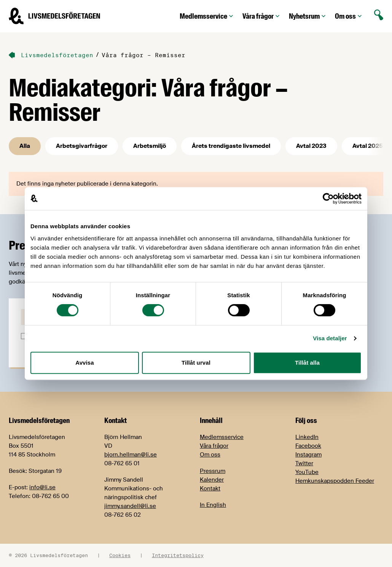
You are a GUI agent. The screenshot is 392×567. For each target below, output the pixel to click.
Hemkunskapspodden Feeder (335, 481)
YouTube (307, 472)
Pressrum (213, 471)
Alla (25, 146)
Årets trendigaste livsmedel (231, 146)
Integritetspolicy (178, 555)
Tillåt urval (196, 363)
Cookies (120, 555)
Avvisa (84, 363)
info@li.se (42, 487)
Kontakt (210, 489)
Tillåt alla (307, 363)
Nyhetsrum (308, 16)
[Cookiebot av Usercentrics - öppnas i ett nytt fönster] (328, 199)
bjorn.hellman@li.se (131, 455)
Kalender (212, 480)
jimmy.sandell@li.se (130, 506)
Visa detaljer (330, 338)
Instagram (308, 455)
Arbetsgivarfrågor (82, 146)
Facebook (308, 446)
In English (213, 505)
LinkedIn (307, 437)
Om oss (349, 16)
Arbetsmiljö (150, 146)
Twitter (304, 463)
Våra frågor (262, 16)
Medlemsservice (207, 16)
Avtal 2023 (311, 146)
